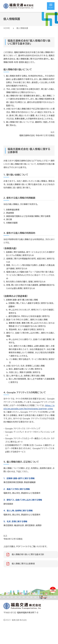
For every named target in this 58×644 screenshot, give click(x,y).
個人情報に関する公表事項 (23, 564)
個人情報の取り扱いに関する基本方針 (28, 554)
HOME (7, 28)
